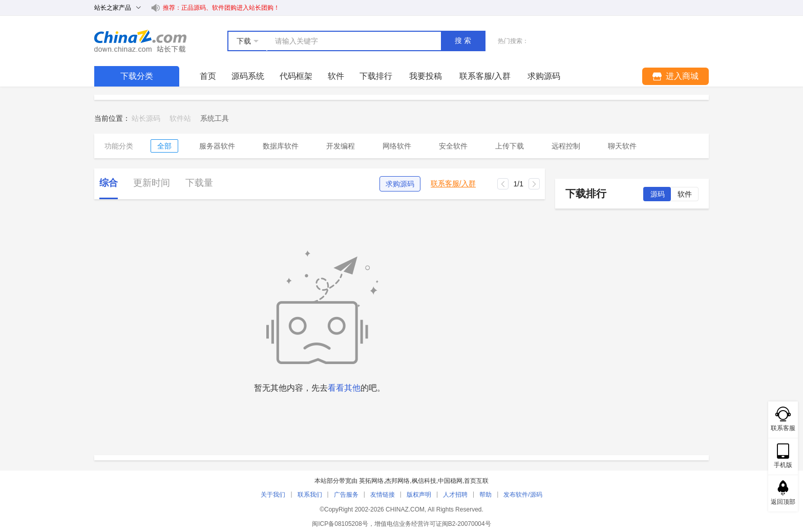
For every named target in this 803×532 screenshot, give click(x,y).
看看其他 (344, 388)
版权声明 (419, 495)
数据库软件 (281, 146)
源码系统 (248, 76)
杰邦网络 (397, 481)
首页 (208, 76)
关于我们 (273, 495)
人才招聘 (455, 495)
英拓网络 (371, 481)
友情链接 (383, 495)
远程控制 (566, 146)
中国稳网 (450, 481)
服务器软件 (217, 146)
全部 (164, 146)
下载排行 (376, 76)
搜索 (464, 40)
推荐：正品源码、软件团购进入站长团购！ (221, 8)
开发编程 (341, 146)
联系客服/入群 (453, 184)
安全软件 (453, 146)
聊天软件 (622, 146)
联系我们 (310, 495)
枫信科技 (424, 481)
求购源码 (400, 184)
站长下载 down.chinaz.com (140, 41)
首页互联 (476, 481)
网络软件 (397, 146)
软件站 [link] (180, 118)
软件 (336, 76)
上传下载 (510, 146)
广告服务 (346, 495)
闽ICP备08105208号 (340, 524)
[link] (215, 118)
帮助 (485, 495)
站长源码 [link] (146, 118)
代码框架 (296, 76)
